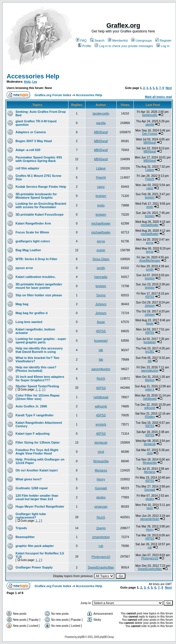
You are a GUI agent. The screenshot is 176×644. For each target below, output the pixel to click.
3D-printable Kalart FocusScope (40, 214)
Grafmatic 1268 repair (32, 488)
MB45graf (101, 132)
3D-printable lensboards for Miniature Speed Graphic (36, 196)
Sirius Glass (101, 259)
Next (169, 88)
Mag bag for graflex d (31, 313)
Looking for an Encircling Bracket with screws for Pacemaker (41, 205)
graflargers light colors (33, 241)
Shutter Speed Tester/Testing (37, 386)
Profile (85, 46)
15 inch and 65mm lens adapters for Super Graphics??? (40, 378)
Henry (101, 479)
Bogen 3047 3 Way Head (34, 141)
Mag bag (22, 304)
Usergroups (141, 40)
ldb (101, 350)
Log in (163, 46)
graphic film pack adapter (35, 546)
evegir (101, 250)
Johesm (101, 304)
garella (101, 123)
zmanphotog (101, 537)
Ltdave (101, 168)
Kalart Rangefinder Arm (33, 223)
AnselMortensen (150, 261)
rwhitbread (101, 397)
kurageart (101, 341)
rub (101, 546)
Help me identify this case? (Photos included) (36, 369)
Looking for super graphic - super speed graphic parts (41, 341)
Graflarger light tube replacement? (31, 516)
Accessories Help (33, 76)
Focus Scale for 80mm (32, 232)
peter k (150, 389)
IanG (150, 508)
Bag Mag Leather (28, 250)
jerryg (101, 241)
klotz (27, 82)
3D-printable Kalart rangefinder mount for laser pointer (39, 286)
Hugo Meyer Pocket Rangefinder (40, 506)
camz (101, 187)
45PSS (150, 297)
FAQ (81, 40)
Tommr (101, 295)
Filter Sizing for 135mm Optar (38, 442)
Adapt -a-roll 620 (28, 150)
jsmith (101, 268)
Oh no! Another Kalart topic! (37, 470)
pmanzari (101, 506)
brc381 (150, 352)
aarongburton (101, 369)
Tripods (21, 528)
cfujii (101, 452)
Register (163, 40)
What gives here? (29, 479)
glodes (101, 497)
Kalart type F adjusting (33, 434)
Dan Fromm (150, 134)
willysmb (101, 406)
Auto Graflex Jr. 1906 (31, 406)
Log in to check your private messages (124, 46)
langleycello (101, 113)
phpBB (81, 637)
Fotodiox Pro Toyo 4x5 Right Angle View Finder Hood (37, 452)
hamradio (101, 277)
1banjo (101, 528)
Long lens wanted (29, 322)
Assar (101, 322)
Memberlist (118, 40)
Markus (150, 380)
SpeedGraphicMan (101, 567)
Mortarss (101, 470)
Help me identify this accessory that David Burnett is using (39, 350)
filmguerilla (101, 461)
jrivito (101, 205)
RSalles (150, 417)
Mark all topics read (158, 97)
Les (35, 82)
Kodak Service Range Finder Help (41, 187)
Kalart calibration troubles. (36, 277)
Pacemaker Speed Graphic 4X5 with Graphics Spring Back (39, 159)
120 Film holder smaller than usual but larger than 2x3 (37, 497)
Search (97, 40)
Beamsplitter (25, 537)
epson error (24, 268)
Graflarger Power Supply (34, 567)
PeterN (101, 177)
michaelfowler (101, 223)
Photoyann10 (101, 557)
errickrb (101, 424)
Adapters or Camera (31, 132)
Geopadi (101, 488)
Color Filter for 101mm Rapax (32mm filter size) (38, 397)
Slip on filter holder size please (39, 295)
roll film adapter (27, 168)
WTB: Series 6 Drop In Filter (36, 259)
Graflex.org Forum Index (53, 95)
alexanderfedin (150, 519)
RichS (101, 378)
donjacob (101, 442)
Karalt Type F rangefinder (35, 415)
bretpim (101, 196)
